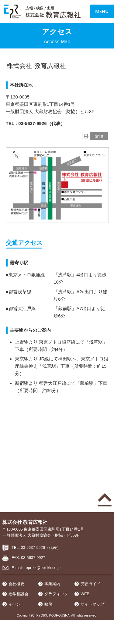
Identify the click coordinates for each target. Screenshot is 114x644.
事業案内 (52, 584)
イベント (16, 604)
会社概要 (16, 584)
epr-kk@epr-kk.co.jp (43, 568)
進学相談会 (18, 594)
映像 (48, 604)
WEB (85, 594)
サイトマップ (92, 604)
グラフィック (56, 594)
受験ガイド (90, 584)
